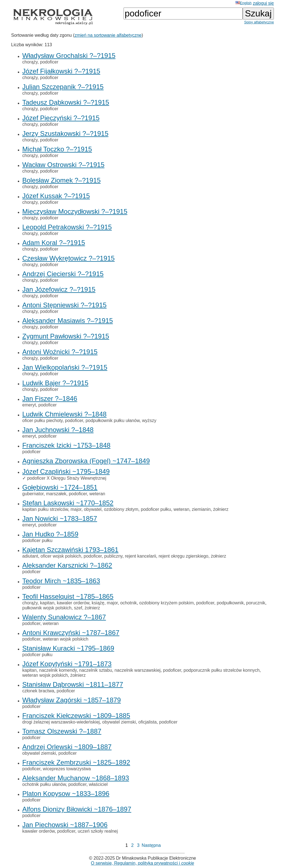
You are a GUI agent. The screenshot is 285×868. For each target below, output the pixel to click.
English (244, 3)
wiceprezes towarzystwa (67, 769)
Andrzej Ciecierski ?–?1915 (63, 274)
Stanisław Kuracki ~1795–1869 (68, 648)
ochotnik (129, 603)
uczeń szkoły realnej (98, 831)
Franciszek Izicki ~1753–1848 (66, 445)
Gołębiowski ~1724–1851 (60, 487)
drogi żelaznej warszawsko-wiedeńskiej (61, 722)
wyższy (149, 420)
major (76, 509)
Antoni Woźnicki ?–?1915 (60, 352)
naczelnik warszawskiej (137, 670)
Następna (151, 845)
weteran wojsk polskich (66, 639)
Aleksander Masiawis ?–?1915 (68, 321)
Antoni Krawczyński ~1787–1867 (71, 633)
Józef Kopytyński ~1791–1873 (67, 664)
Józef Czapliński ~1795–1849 (66, 471)
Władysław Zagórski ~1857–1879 (72, 700)
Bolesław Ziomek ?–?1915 (62, 180)
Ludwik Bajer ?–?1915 (55, 383)
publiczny (113, 556)
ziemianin (201, 509)
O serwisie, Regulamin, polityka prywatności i (143, 863)
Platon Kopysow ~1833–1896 (66, 794)
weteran (97, 494)
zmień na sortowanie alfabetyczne (108, 35)
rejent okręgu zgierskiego (184, 556)
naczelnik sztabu (95, 670)
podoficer (49, 62)
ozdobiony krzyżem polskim (166, 603)
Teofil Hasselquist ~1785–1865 (68, 596)
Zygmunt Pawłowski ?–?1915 (66, 336)
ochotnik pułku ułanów (44, 784)
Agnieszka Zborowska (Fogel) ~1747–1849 (86, 461)
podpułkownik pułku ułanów (112, 420)
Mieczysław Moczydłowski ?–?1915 (75, 211)
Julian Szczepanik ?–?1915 (63, 87)
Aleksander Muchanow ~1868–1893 (76, 778)
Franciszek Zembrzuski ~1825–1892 (76, 762)
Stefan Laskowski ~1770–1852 (68, 503)
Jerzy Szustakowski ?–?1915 (65, 133)
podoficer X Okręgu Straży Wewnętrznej (67, 478)
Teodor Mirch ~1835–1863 (61, 581)
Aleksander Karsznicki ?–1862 (67, 565)
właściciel (98, 784)
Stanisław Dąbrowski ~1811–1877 (73, 684)
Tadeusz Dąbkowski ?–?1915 (66, 102)
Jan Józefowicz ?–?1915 (59, 289)
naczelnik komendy (58, 670)
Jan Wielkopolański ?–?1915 (65, 367)
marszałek (56, 494)
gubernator (33, 494)
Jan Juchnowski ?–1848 (58, 430)
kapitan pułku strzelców (45, 509)
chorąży (30, 62)
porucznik (256, 603)
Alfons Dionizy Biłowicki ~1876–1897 (77, 809)
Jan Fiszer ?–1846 (50, 399)
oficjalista (148, 722)
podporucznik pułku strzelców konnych (222, 670)
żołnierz (221, 509)
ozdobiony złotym (121, 509)
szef (78, 608)
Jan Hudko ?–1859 (50, 534)
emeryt (29, 405)
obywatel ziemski (119, 722)
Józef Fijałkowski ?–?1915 (61, 71)
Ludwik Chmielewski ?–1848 (64, 414)
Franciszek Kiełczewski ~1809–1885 (76, 716)
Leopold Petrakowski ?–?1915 (67, 227)
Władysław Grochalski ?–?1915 (69, 56)
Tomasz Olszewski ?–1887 (62, 731)
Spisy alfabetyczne (259, 22)
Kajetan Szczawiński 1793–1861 (70, 550)
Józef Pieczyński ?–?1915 (61, 118)
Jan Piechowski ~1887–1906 (65, 825)
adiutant (30, 556)
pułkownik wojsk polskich (47, 608)
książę (98, 603)
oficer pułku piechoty (42, 420)
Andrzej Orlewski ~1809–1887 (67, 747)
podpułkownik (230, 603)
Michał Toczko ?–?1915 (57, 149)
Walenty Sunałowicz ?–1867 (64, 617)
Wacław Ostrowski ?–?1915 (63, 165)
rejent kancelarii (141, 556)
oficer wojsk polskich (61, 556)
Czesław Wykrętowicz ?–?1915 (68, 258)
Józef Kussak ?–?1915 (56, 196)
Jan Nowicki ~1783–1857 (60, 518)
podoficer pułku (156, 509)
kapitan (47, 603)
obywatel (93, 509)
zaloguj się (263, 3)
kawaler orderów (73, 603)
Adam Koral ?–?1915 (54, 243)
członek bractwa (38, 691)
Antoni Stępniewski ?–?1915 (64, 305)
